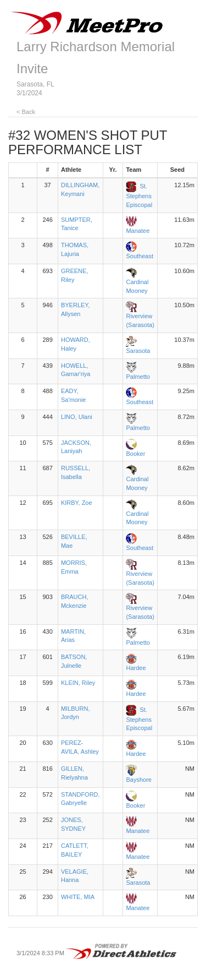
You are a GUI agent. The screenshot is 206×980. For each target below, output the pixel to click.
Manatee (138, 231)
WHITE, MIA (78, 897)
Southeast (140, 256)
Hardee (136, 668)
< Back (26, 112)
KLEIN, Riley (78, 683)
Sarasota (138, 351)
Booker (135, 454)
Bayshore (138, 780)
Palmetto (138, 377)
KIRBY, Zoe (77, 503)
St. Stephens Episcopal (139, 195)
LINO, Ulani (77, 417)
